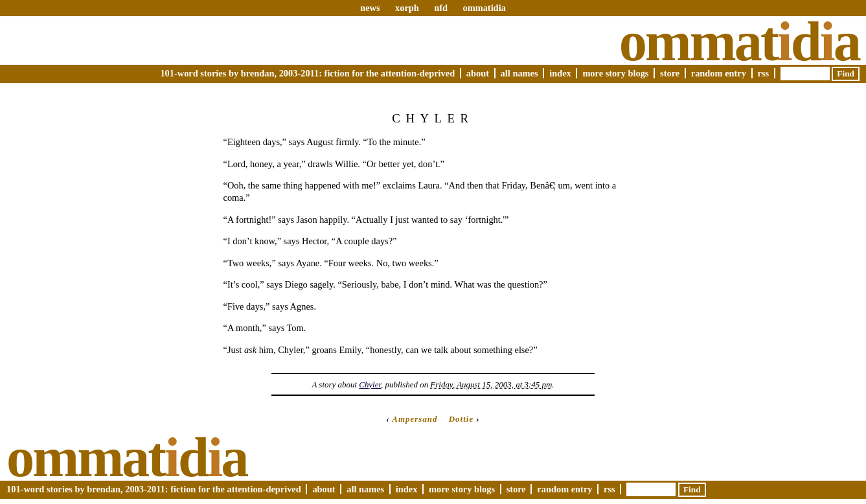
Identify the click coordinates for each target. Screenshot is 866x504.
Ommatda (739, 41)
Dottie (461, 419)
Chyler (370, 384)
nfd (441, 8)
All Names (519, 73)
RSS (764, 73)
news (370, 8)
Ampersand (415, 419)
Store (670, 73)
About (478, 73)
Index (560, 73)
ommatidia (484, 8)
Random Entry (719, 73)
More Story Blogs (615, 73)
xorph (407, 8)
